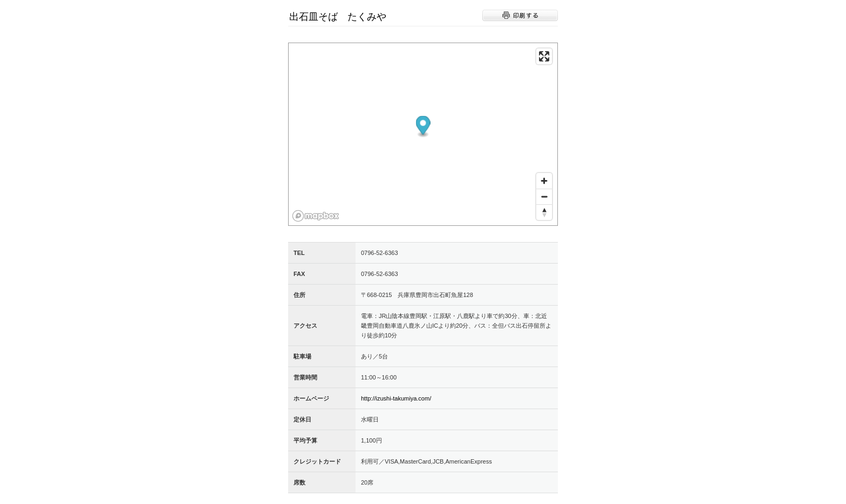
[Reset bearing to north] (544, 212)
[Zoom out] (544, 196)
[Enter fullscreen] (544, 56)
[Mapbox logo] (316, 216)
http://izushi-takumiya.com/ (396, 398)
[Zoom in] (544, 181)
